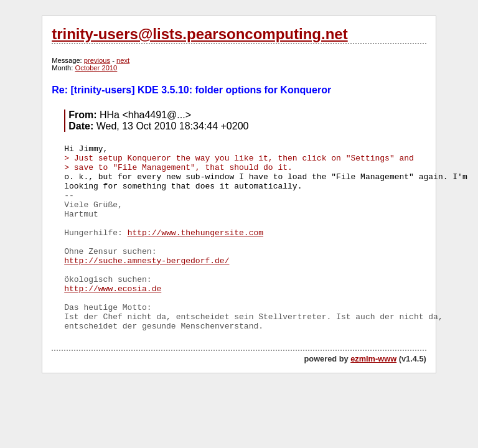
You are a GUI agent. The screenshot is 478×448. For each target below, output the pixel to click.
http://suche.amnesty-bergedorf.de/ (147, 261)
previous (97, 60)
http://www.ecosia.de (113, 289)
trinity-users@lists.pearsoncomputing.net (199, 34)
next (123, 60)
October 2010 (96, 68)
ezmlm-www (373, 359)
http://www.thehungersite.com (195, 233)
